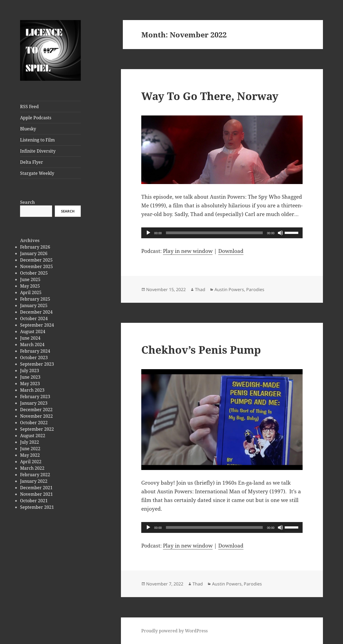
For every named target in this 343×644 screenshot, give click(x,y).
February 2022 (35, 475)
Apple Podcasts (36, 118)
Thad (200, 289)
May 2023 (30, 384)
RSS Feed (29, 107)
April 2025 (31, 292)
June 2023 (30, 377)
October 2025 (34, 273)
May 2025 (30, 286)
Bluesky (28, 129)
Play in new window (188, 251)
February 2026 (35, 247)
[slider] (214, 233)
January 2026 (34, 253)
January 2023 (34, 403)
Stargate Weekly (37, 173)
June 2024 (30, 338)
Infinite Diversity (38, 151)
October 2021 (34, 501)
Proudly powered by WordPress (174, 631)
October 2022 (34, 423)
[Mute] (280, 233)
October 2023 (34, 358)
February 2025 (35, 299)
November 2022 (36, 416)
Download (231, 251)
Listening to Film (37, 140)
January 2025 (34, 305)
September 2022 (37, 429)
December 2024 (36, 312)
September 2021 (37, 507)
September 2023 (37, 364)
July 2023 (30, 371)
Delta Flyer (32, 162)
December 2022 (36, 410)
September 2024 (37, 325)
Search (28, 202)
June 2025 (30, 279)
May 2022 (30, 455)
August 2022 (33, 436)
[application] (222, 233)
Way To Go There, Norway (210, 96)
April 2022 (31, 462)
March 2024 (32, 344)
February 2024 (35, 351)
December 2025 (36, 260)
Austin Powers (229, 289)
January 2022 (34, 481)
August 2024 (33, 331)
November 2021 (36, 494)
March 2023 (32, 390)
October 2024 (34, 318)
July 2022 (30, 442)
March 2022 (32, 468)
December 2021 (36, 488)
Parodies (255, 289)
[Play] (148, 233)
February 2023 (35, 397)
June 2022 (30, 449)
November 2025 (36, 266)
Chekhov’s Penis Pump (201, 350)
